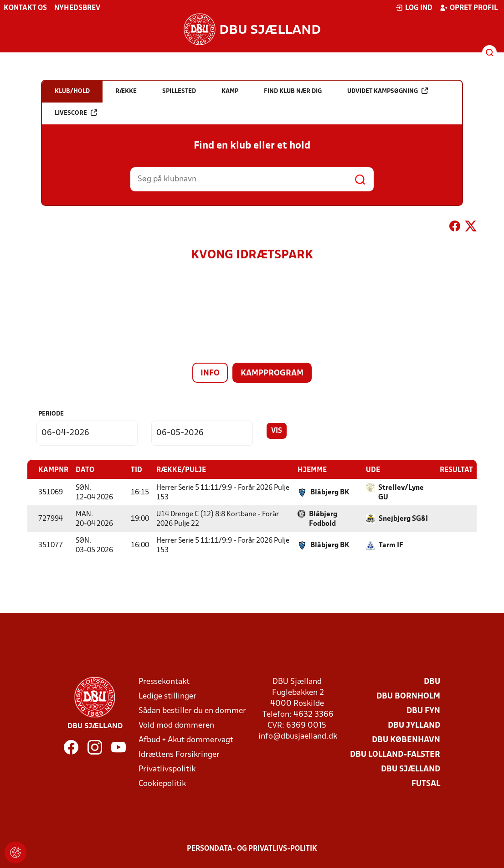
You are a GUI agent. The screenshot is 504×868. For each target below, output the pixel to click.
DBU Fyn (423, 711)
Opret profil (469, 8)
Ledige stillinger (167, 696)
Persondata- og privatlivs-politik (252, 848)
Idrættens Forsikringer (179, 754)
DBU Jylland (414, 725)
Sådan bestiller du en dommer (192, 711)
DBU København (406, 740)
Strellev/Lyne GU (401, 492)
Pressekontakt (164, 681)
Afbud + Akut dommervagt (186, 740)
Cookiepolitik (162, 783)
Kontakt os (25, 8)
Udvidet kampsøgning (388, 91)
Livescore (76, 113)
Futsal (426, 783)
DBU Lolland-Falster (395, 754)
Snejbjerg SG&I (403, 519)
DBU (432, 681)
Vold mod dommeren (176, 725)
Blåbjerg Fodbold (323, 519)
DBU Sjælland (411, 769)
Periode (51, 414)
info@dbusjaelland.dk (298, 736)
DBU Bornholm (408, 696)
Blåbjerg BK (330, 492)
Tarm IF (391, 545)
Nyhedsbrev (77, 8)
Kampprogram (272, 373)
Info (210, 373)
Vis (277, 431)
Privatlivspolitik (167, 769)
